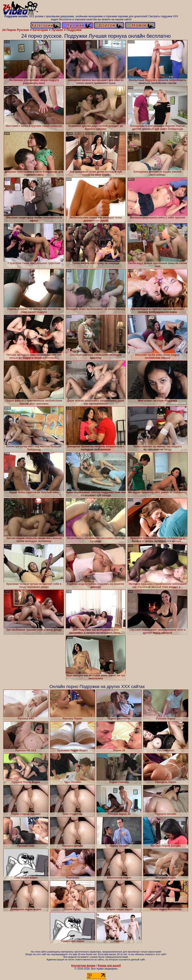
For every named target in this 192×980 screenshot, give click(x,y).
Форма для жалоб (109, 966)
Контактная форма (83, 966)
